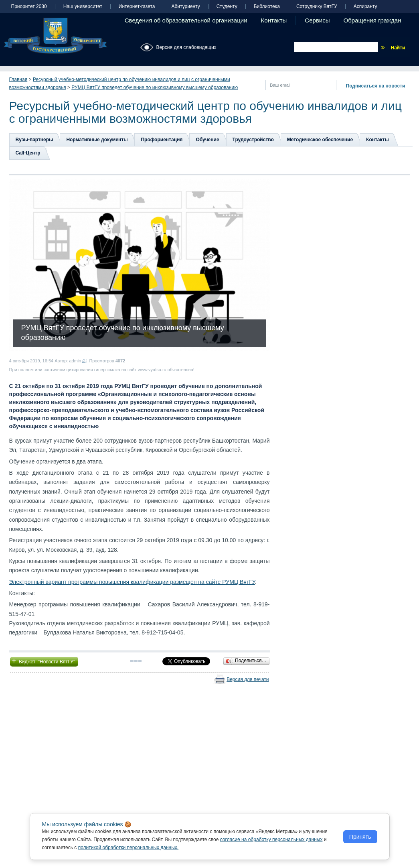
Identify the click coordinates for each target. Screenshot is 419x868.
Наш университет (83, 7)
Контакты (274, 20)
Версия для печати (248, 679)
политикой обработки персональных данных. (129, 848)
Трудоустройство (253, 140)
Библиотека (267, 7)
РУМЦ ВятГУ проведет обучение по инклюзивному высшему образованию (155, 87)
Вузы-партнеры (34, 140)
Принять (360, 837)
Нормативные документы (97, 140)
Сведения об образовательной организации (186, 20)
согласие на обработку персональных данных (271, 840)
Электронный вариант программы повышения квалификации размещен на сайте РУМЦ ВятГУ (132, 582)
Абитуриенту (185, 7)
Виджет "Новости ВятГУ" (44, 661)
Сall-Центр (28, 153)
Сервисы (317, 20)
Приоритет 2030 (29, 7)
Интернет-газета (137, 7)
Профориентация (162, 140)
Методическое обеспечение (320, 140)
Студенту (227, 7)
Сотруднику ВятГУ (317, 7)
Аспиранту (365, 7)
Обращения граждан (372, 20)
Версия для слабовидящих (186, 47)
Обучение (207, 140)
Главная (18, 79)
